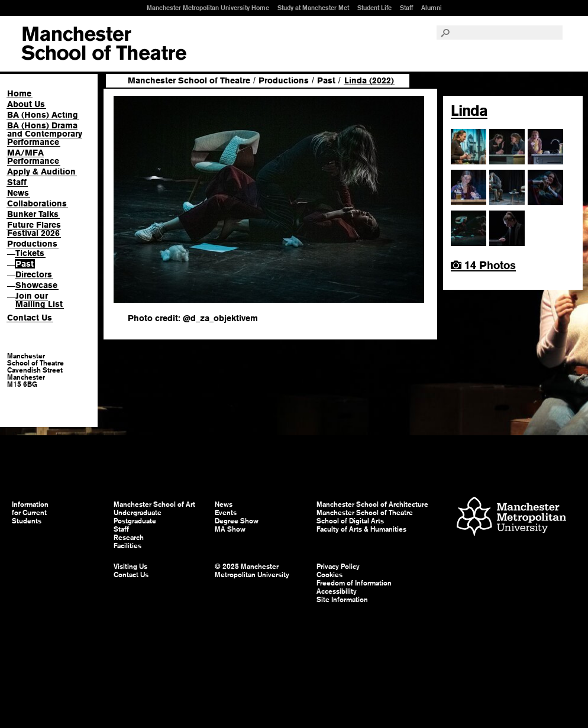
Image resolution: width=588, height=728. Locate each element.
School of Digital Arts (350, 521)
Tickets (30, 253)
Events (226, 513)
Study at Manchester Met (313, 8)
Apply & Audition (41, 172)
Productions (32, 244)
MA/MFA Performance (33, 157)
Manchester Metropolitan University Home (208, 8)
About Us (26, 104)
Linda (469, 111)
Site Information (342, 600)
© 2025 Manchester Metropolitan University (252, 571)
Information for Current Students (30, 513)
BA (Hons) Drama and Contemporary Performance (45, 134)
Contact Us (30, 318)
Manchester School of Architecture (372, 504)
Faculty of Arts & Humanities (361, 529)
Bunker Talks (33, 214)
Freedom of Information (354, 583)
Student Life (374, 8)
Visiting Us (130, 567)
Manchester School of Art (104, 44)
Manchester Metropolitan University (511, 518)
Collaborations (37, 203)
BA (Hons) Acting (43, 115)
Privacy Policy (338, 567)
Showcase (36, 285)
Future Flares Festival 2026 (34, 229)
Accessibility (337, 591)
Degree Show (237, 521)
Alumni (432, 8)
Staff (406, 8)
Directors (34, 274)
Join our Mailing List (39, 300)
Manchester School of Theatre (189, 80)
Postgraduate (135, 521)
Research (129, 538)
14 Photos (483, 265)
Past (25, 264)
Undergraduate (138, 513)
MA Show (230, 529)
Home (19, 93)
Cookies (329, 575)
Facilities (127, 546)
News (18, 193)
